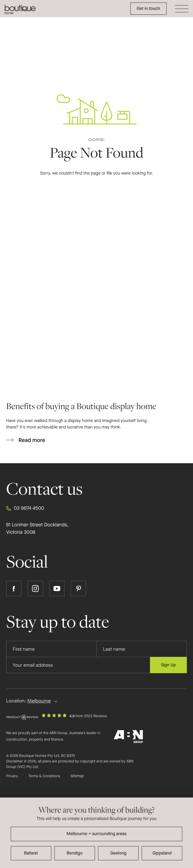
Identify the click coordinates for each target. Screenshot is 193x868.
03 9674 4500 (25, 508)
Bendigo (75, 853)
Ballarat (31, 853)
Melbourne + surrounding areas (96, 834)
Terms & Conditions (44, 776)
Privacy (12, 776)
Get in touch (148, 8)
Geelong (118, 853)
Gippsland (162, 853)
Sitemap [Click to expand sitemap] (77, 776)
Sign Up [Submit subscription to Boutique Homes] (168, 665)
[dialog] (96, 833)
